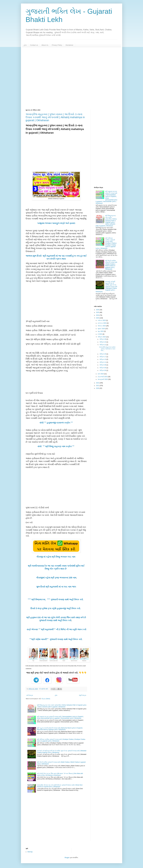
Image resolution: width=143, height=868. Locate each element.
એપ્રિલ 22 (103, 342)
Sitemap (30, 852)
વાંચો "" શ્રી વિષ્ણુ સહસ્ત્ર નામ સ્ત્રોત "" (56, 446)
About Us (45, 45)
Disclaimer (69, 45)
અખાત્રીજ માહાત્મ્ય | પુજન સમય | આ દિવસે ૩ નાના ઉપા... (107, 349)
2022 (98, 383)
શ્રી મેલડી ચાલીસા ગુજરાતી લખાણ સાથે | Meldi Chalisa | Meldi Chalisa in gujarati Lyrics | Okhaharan (111, 265)
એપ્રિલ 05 (103, 368)
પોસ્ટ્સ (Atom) (46, 699)
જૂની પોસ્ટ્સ (83, 695)
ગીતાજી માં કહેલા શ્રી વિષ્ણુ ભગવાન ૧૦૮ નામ (56, 557)
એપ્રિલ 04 (103, 370)
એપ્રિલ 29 (103, 339)
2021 (98, 386)
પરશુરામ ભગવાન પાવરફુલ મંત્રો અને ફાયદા (56, 223)
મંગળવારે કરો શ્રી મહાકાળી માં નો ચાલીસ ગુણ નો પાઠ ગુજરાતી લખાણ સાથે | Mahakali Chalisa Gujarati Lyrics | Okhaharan (106, 287)
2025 (98, 312)
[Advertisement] (72, 78)
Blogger (67, 858)
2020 (98, 388)
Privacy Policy (57, 45)
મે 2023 (100, 334)
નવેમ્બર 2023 (102, 320)
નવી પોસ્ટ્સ (30, 695)
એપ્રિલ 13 (103, 359)
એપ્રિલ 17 (103, 357)
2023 (98, 318)
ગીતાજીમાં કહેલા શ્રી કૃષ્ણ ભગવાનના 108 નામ (56, 578)
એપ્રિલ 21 (103, 345)
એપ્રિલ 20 (103, 354)
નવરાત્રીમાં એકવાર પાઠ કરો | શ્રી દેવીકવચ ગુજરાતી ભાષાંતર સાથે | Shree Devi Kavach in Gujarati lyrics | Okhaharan (60, 786)
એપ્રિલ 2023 (102, 337)
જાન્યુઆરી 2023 (103, 379)
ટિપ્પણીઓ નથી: (44, 689)
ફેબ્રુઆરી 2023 (103, 377)
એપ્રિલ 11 (103, 362)
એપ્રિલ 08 (103, 365)
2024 (98, 315)
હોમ (25, 45)
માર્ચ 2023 (101, 374)
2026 (98, 310)
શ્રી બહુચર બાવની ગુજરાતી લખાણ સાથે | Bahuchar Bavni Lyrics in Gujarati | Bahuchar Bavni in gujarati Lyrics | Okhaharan (60, 729)
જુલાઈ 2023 (102, 329)
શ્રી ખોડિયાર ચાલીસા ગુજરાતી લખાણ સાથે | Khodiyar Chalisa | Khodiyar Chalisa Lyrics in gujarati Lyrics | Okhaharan (106, 243)
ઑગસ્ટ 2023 (102, 326)
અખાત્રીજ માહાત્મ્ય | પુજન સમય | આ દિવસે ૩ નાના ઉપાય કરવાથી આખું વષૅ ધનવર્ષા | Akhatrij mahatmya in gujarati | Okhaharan (55, 117)
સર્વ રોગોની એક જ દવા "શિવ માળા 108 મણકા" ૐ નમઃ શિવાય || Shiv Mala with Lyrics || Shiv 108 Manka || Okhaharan (60, 774)
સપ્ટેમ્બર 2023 (102, 323)
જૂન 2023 (101, 331)
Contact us (34, 45)
